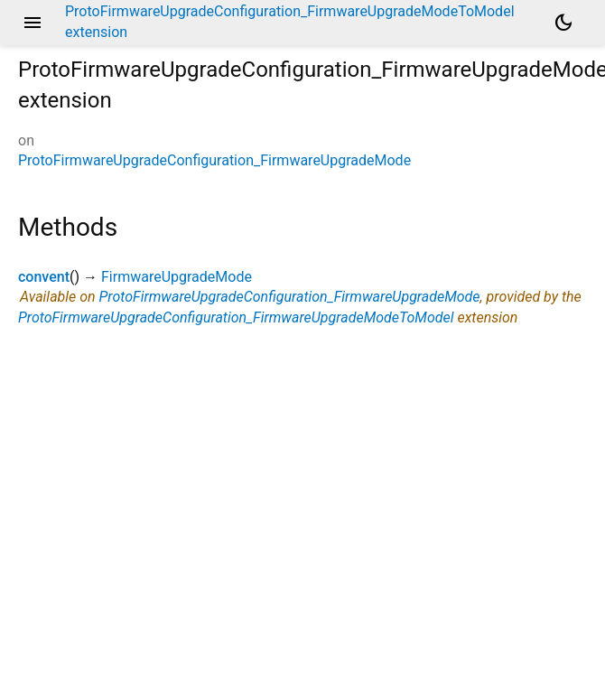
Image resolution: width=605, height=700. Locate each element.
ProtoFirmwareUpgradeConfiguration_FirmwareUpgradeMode (214, 160)
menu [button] (33, 23)
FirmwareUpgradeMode (177, 277)
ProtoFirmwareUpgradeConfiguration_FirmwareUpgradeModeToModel (236, 317)
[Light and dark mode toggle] (563, 23)
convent (44, 277)
